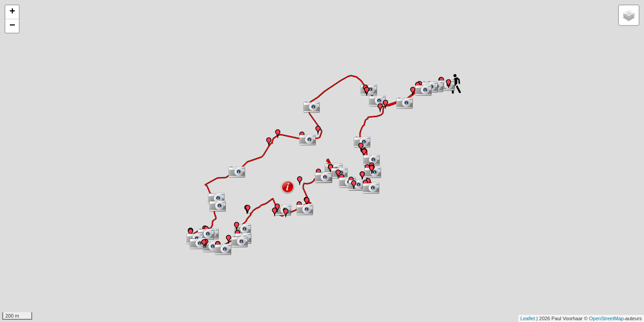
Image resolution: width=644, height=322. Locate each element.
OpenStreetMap (606, 318)
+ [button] (12, 12)
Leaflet (528, 318)
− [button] (12, 26)
